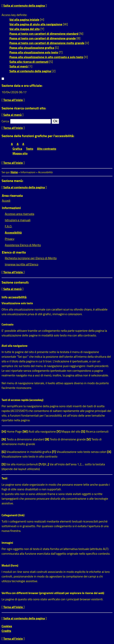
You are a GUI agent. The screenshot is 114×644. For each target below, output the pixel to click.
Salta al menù (19, 66)
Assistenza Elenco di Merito (23, 245)
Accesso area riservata (20, 214)
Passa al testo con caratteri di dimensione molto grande (47, 43)
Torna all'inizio (13, 100)
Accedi (6, 200)
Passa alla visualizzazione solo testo (34, 52)
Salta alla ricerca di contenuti (29, 62)
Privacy (10, 239)
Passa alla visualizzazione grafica (32, 48)
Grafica (17, 149)
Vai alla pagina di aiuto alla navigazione (36, 24)
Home (14, 172)
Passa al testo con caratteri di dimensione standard (44, 34)
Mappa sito (20, 153)
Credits (6, 631)
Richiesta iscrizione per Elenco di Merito (31, 258)
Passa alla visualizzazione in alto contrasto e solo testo (46, 57)
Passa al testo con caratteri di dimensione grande (43, 38)
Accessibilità (13, 232)
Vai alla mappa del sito (25, 29)
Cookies (7, 626)
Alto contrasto (47, 149)
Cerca (5, 121)
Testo (30, 149)
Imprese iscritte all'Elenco (22, 264)
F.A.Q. (9, 226)
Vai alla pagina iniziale (24, 20)
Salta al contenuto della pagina (24, 5)
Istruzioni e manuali (18, 220)
